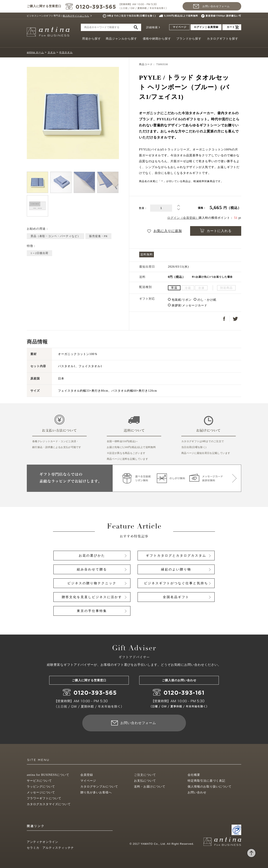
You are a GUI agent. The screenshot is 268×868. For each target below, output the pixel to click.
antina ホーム (35, 52)
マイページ (180, 27)
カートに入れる (216, 231)
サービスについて (39, 781)
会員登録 (87, 775)
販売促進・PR (98, 236)
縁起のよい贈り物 (176, 569)
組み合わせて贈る (92, 569)
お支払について (145, 781)
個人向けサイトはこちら (76, 16)
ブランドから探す (189, 39)
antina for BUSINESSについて (48, 775)
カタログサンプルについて (99, 787)
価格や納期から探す (157, 39)
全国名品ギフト (176, 597)
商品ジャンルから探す (121, 39)
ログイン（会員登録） (183, 218)
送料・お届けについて (150, 787)
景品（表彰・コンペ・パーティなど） (55, 236)
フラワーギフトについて (44, 798)
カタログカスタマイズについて (49, 804)
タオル (52, 52)
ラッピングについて (41, 787)
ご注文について (145, 775)
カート (231, 27)
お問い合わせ (197, 792)
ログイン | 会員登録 (206, 27)
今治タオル (66, 52)
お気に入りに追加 (165, 231)
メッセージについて (41, 792)
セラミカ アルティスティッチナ (50, 848)
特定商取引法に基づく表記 (206, 781)
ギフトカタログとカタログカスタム (176, 556)
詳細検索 (152, 27)
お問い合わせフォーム (216, 6)
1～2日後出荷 (39, 253)
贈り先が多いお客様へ (96, 792)
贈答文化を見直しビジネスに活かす (92, 597)
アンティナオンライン (43, 842)
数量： (143, 208)
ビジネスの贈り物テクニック (92, 583)
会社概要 (194, 775)
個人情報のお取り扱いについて (210, 787)
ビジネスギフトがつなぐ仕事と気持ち (176, 583)
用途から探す (91, 39)
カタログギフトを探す (223, 39)
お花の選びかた (92, 556)
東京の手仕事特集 (92, 611)
